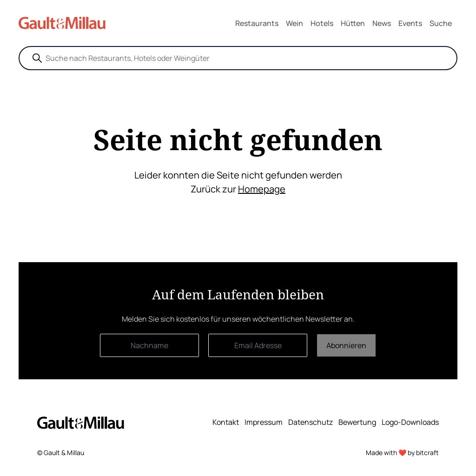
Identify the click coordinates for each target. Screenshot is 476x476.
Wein (294, 23)
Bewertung (357, 422)
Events (410, 23)
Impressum (264, 422)
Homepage (262, 189)
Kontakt (226, 422)
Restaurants (257, 23)
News (382, 23)
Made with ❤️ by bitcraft (402, 453)
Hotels (322, 23)
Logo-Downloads (410, 422)
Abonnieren (346, 345)
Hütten (353, 23)
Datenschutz (311, 422)
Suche (441, 23)
